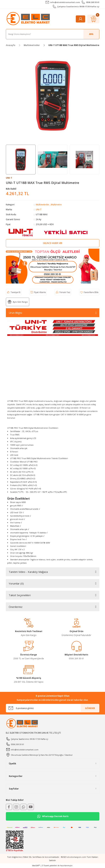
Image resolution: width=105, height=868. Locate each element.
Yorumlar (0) (16, 583)
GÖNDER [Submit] (90, 708)
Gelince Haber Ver (53, 243)
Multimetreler (42, 204)
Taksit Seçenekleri (20, 595)
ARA (91, 34)
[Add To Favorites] (89, 292)
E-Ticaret (46, 866)
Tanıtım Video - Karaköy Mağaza (28, 572)
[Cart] (93, 19)
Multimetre (56, 204)
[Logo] (29, 19)
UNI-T (39, 209)
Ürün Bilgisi (15, 313)
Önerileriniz (16, 607)
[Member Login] (80, 19)
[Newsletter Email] (53, 708)
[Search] (53, 34)
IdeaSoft (36, 866)
